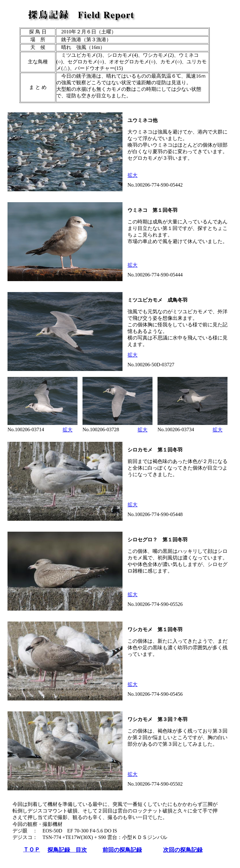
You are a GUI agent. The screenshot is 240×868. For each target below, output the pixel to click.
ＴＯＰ (32, 850)
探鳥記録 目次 (67, 850)
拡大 (132, 175)
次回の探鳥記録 (183, 850)
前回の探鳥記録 (122, 850)
